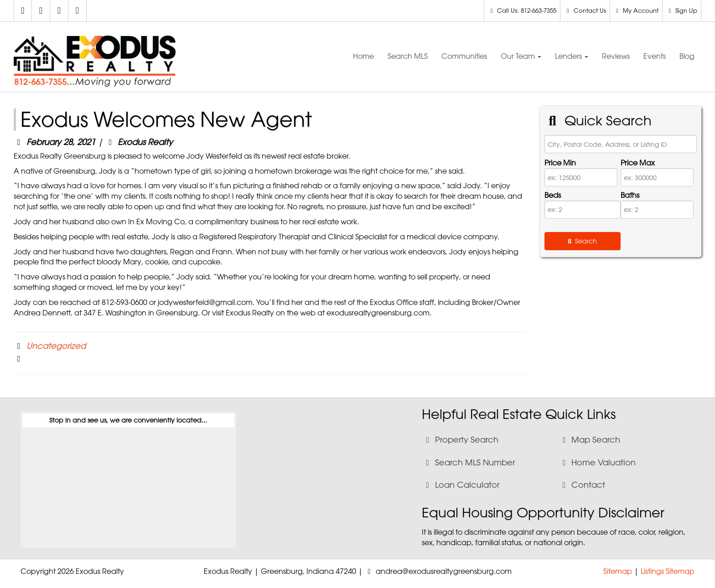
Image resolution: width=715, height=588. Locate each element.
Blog (687, 56)
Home (363, 56)
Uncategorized (56, 346)
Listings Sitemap (668, 571)
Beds (553, 195)
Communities (464, 56)
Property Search (461, 439)
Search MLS (408, 56)
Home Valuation (598, 462)
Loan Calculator (461, 485)
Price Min (560, 163)
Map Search (590, 439)
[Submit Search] (583, 241)
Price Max (638, 163)
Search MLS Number (469, 462)
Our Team (521, 56)
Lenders (572, 56)
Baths (630, 195)
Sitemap (618, 571)
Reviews (616, 56)
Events (655, 56)
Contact (582, 485)
